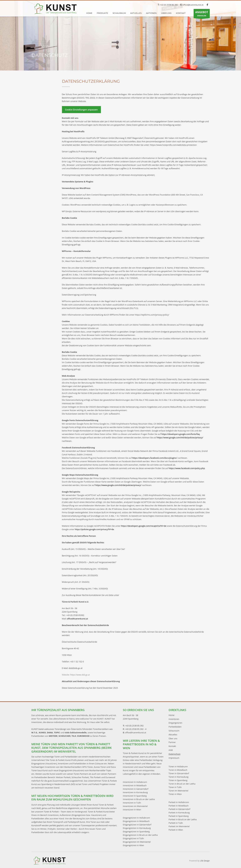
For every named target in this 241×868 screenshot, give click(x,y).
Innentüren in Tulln (132, 803)
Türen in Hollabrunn (178, 766)
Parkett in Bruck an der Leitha (183, 819)
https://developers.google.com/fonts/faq (181, 434)
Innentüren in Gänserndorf (136, 789)
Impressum (174, 758)
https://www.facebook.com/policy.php (187, 468)
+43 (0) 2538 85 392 (169, 5)
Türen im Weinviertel (178, 791)
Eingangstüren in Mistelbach (136, 821)
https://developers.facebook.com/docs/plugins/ (155, 458)
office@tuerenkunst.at (193, 5)
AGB (171, 750)
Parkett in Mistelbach (179, 806)
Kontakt (172, 746)
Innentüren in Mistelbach (135, 785)
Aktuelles (173, 735)
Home (171, 715)
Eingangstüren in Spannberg (136, 832)
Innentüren (174, 719)
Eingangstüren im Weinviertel (137, 842)
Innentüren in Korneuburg (135, 792)
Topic (109, 770)
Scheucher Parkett (80, 777)
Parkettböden (175, 727)
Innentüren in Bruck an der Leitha (139, 799)
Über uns (173, 738)
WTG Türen (88, 767)
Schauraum (174, 731)
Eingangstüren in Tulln (133, 838)
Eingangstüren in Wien (134, 845)
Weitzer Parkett (63, 777)
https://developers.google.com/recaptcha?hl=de (144, 526)
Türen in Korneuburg (178, 777)
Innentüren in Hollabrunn (135, 782)
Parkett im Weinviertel (179, 826)
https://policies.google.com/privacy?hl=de (94, 529)
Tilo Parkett (95, 777)
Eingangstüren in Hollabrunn (137, 818)
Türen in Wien (175, 794)
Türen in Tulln (175, 787)
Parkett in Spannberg (179, 816)
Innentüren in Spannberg (135, 796)
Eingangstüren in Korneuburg (137, 828)
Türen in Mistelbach (178, 770)
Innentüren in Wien (132, 810)
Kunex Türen (100, 767)
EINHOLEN (202, 14)
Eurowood (110, 777)
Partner (172, 742)
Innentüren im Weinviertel (135, 806)
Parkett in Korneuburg (179, 813)
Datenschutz (175, 754)
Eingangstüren (175, 723)
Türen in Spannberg (178, 780)
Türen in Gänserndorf (179, 773)
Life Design (205, 861)
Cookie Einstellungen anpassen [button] (81, 110)
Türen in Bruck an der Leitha (182, 784)
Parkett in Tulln (176, 823)
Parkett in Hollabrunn (179, 802)
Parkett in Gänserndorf (179, 809)
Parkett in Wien (176, 830)
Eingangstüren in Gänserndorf (137, 825)
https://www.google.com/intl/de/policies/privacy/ (180, 438)
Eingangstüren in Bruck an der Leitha (140, 835)
